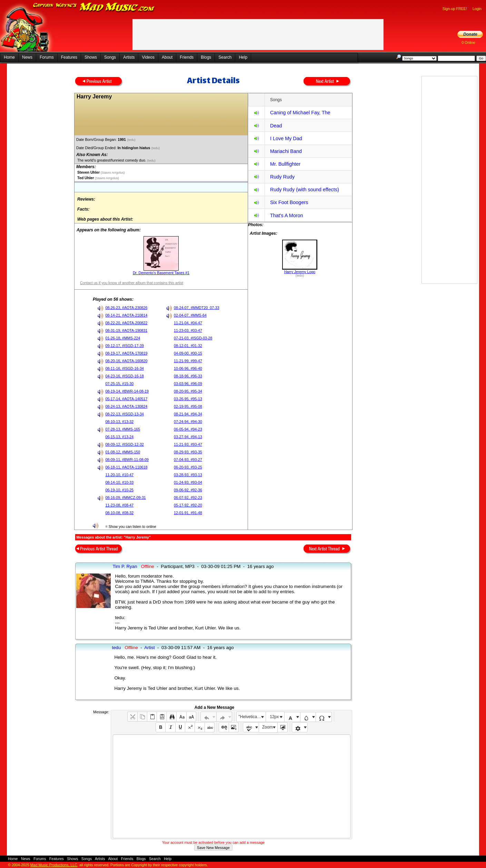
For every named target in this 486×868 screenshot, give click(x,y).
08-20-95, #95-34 (188, 391)
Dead (276, 126)
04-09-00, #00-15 (188, 353)
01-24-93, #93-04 (188, 482)
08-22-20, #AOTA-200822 (126, 323)
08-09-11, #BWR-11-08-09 (127, 460)
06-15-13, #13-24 (119, 437)
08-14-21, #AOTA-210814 (126, 315)
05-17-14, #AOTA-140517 (126, 399)
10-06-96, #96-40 (188, 368)
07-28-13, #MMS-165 (123, 429)
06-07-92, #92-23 (188, 498)
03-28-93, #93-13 (188, 475)
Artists (129, 57)
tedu (116, 648)
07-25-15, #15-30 (119, 384)
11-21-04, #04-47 (188, 323)
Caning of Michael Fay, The (300, 113)
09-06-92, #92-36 (188, 490)
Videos (148, 57)
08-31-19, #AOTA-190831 (126, 330)
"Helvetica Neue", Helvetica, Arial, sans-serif (252, 717)
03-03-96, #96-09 (188, 384)
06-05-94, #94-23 (188, 429)
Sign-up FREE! (455, 9)
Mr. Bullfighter (285, 164)
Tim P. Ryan (125, 566)
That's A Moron (287, 215)
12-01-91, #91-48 (188, 513)
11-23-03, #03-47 (188, 330)
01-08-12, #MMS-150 (123, 452)
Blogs (206, 57)
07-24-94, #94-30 (188, 422)
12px (274, 717)
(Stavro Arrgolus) (112, 173)
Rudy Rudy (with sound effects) (305, 190)
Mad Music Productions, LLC (54, 865)
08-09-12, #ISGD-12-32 (124, 444)
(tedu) (132, 140)
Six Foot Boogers (289, 202)
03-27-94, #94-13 (188, 437)
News (27, 57)
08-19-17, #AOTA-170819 (126, 353)
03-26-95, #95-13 (188, 399)
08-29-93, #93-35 (188, 452)
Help (243, 57)
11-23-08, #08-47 (119, 505)
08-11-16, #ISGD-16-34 (124, 368)
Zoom (267, 727)
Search (225, 57)
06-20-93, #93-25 (188, 467)
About (167, 57)
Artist (149, 648)
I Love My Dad (286, 138)
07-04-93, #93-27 (188, 460)
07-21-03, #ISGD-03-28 (193, 338)
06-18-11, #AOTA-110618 (126, 467)
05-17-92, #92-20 (188, 505)
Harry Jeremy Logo (300, 272)
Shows (91, 57)
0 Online (468, 42)
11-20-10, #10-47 (119, 475)
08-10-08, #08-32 (119, 513)
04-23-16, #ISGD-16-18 (124, 376)
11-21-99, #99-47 (188, 361)
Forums (47, 57)
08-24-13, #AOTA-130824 (126, 406)
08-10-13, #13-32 (119, 422)
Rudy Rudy (282, 177)
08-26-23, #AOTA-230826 (126, 308)
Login (477, 9)
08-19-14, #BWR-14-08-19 (127, 391)
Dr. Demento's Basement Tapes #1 (161, 273)
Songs (110, 57)
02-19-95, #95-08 (188, 406)
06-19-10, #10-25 (119, 490)
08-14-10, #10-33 (119, 482)
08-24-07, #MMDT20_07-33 (197, 308)
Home (9, 57)
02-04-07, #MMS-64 (190, 315)
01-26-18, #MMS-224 (123, 338)
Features (69, 57)
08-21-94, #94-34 (188, 414)
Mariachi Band (286, 151)
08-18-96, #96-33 (188, 376)
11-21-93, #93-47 (188, 444)
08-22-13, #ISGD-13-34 (124, 414)
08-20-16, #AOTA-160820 (126, 361)
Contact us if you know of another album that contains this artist (132, 283)
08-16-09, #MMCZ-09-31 (125, 498)
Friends (187, 57)
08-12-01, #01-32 (188, 346)
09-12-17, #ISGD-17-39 (124, 346)
